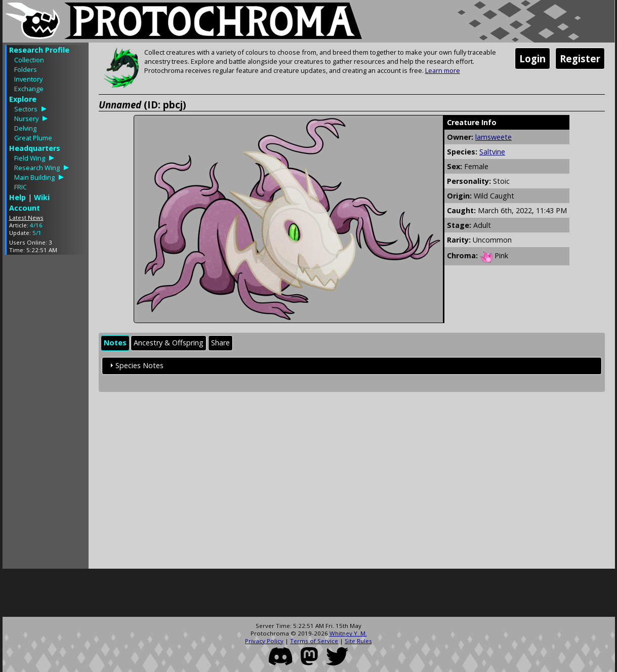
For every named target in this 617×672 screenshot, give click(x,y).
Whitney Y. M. (348, 633)
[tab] (115, 343)
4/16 (36, 225)
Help (17, 197)
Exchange (29, 89)
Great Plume (33, 138)
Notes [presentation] (115, 343)
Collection (29, 60)
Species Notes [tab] (135, 365)
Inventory (28, 79)
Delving (25, 128)
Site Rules (358, 641)
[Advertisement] (46, 414)
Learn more (443, 70)
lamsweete (493, 137)
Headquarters (35, 148)
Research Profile (39, 50)
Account (25, 208)
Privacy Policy (264, 641)
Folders (26, 69)
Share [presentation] (220, 343)
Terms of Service (314, 641)
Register (580, 58)
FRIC (20, 187)
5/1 (37, 233)
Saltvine (492, 152)
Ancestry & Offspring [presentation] (169, 343)
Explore (23, 99)
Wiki (42, 197)
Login (532, 58)
